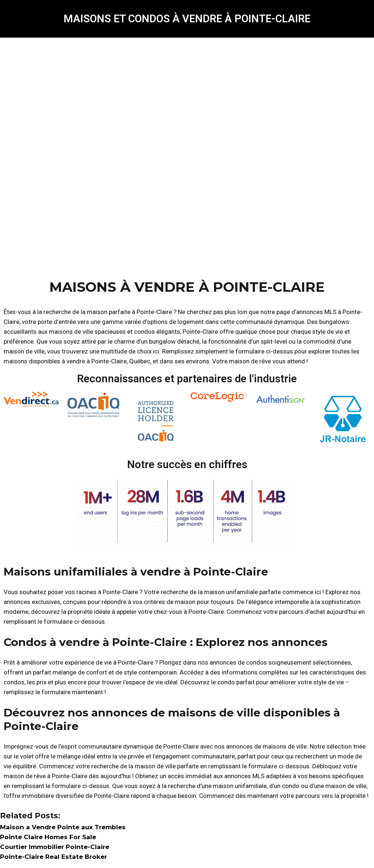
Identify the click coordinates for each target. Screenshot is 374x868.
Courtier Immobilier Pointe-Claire (55, 847)
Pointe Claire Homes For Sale (48, 837)
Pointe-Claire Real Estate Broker (54, 857)
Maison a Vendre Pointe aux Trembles (63, 827)
